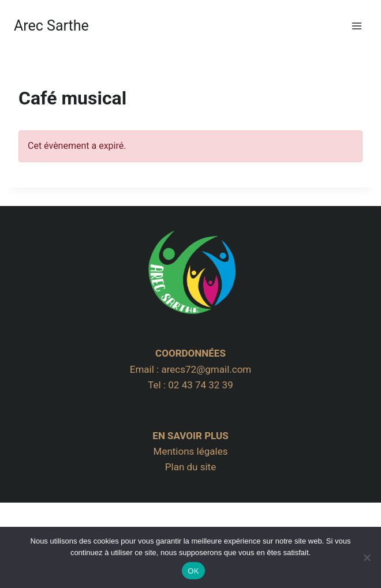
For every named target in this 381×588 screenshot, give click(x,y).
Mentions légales (191, 451)
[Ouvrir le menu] (356, 26)
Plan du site (190, 467)
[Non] (367, 557)
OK (193, 571)
